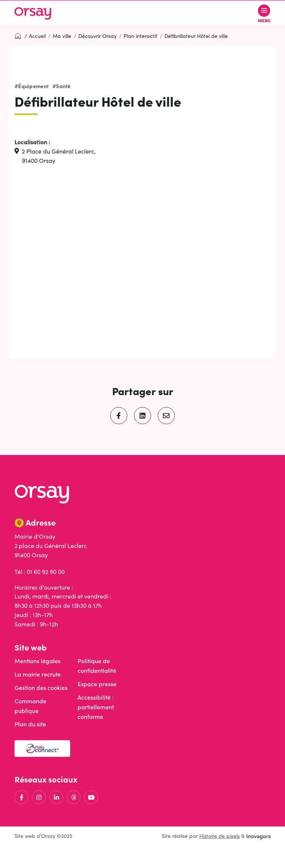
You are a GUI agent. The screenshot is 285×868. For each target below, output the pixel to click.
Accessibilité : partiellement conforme (96, 707)
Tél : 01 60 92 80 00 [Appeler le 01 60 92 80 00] (40, 572)
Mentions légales (37, 661)
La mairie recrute (38, 674)
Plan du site (30, 724)
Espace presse (97, 684)
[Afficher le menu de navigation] (264, 14)
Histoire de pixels (220, 836)
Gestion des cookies (41, 688)
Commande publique (30, 706)
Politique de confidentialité (97, 666)
